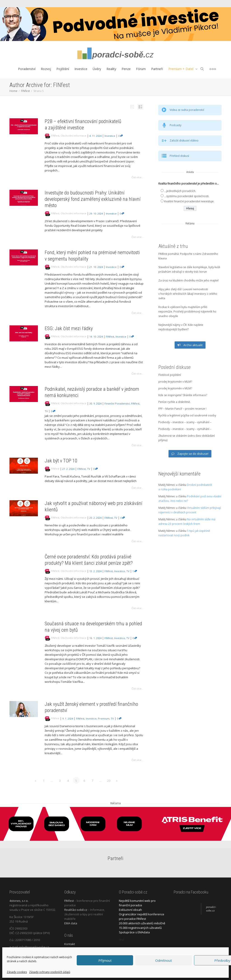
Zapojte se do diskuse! (190, 454)
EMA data (71, 923)
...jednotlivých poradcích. (180, 191)
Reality (111, 69)
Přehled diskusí (179, 156)
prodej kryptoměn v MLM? (175, 382)
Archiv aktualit (190, 345)
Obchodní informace (74, 136)
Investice (81, 69)
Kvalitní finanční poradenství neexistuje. (189, 201)
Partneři (157, 69)
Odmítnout (164, 960)
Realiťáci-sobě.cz (76, 910)
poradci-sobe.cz (211, 909)
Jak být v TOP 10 (61, 461)
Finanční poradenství (117, 403)
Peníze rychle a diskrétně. (174, 402)
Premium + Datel (181, 69)
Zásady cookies (17, 972)
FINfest (55, 136)
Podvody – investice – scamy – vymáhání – (185, 422)
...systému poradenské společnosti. (187, 196)
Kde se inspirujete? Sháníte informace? (183, 395)
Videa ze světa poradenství (187, 110)
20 (109, 781)
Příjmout (105, 960)
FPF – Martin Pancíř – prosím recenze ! (182, 409)
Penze (126, 69)
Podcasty (176, 125)
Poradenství (27, 69)
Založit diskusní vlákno (184, 140)
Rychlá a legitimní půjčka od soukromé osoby (187, 415)
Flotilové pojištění (170, 375)
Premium (104, 718)
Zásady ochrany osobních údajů (50, 972)
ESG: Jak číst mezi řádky (69, 328)
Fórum (141, 69)
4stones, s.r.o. (19, 901)
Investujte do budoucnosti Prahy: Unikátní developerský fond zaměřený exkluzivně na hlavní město (93, 199)
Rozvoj (46, 69)
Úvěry (97, 69)
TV (46, 411)
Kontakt (70, 944)
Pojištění (63, 69)
